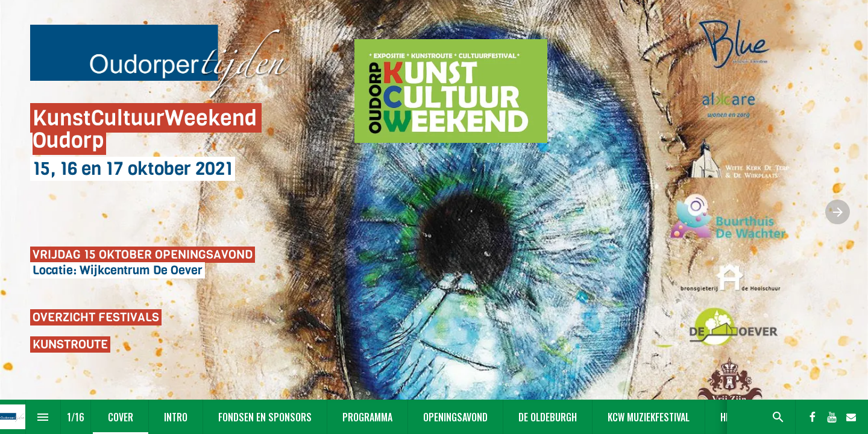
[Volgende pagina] (838, 212)
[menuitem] (121, 417)
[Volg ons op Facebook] (813, 417)
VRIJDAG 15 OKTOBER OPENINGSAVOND (143, 255)
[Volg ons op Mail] (851, 417)
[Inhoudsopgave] (43, 417)
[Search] (778, 417)
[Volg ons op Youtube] (832, 417)
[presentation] (434, 217)
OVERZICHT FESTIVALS (96, 317)
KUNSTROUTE (70, 344)
